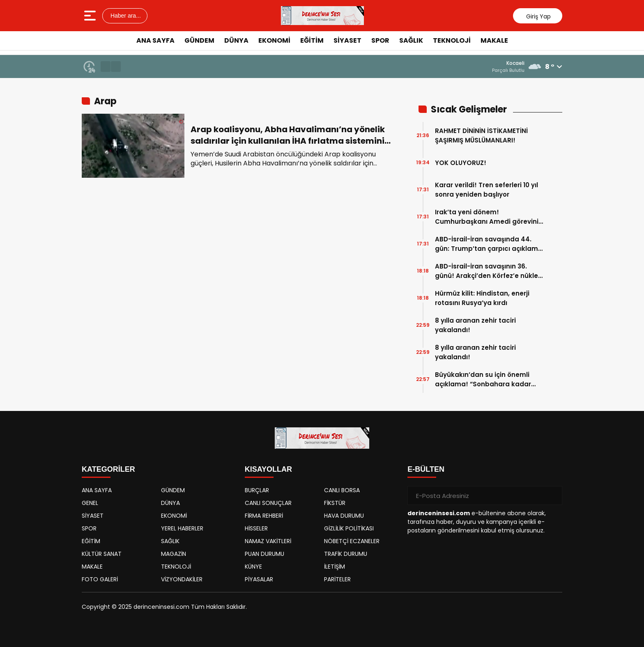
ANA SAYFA (155, 40)
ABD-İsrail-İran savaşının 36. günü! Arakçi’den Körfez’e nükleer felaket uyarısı (490, 271)
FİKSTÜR (335, 503)
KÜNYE (253, 567)
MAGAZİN (174, 554)
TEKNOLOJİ (452, 40)
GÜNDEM (199, 40)
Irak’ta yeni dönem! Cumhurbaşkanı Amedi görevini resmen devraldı (487, 217)
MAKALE (494, 40)
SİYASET (347, 40)
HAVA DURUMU (344, 516)
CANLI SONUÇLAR (268, 503)
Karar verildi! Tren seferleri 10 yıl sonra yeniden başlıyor (486, 190)
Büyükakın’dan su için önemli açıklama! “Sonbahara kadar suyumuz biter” (483, 380)
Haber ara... (125, 16)
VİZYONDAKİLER (182, 579)
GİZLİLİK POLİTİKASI (349, 528)
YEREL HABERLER (182, 528)
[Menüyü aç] (91, 16)
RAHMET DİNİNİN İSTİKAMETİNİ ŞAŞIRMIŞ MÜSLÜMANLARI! (481, 135)
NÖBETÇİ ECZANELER (352, 541)
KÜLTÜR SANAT (102, 554)
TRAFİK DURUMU (346, 554)
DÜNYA (236, 40)
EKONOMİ (274, 40)
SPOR (380, 40)
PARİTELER (337, 579)
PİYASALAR (259, 579)
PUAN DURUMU (264, 554)
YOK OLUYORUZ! (461, 163)
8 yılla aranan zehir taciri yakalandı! (475, 325)
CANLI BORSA (342, 490)
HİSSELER (256, 528)
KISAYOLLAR (268, 469)
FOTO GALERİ (100, 579)
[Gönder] (553, 496)
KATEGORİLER (108, 469)
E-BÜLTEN (426, 469)
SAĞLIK (411, 40)
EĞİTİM (312, 40)
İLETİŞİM (335, 567)
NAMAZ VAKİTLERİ (268, 541)
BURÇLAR (257, 490)
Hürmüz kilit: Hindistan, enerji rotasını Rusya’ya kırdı (482, 298)
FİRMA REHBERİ (264, 516)
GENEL (90, 503)
